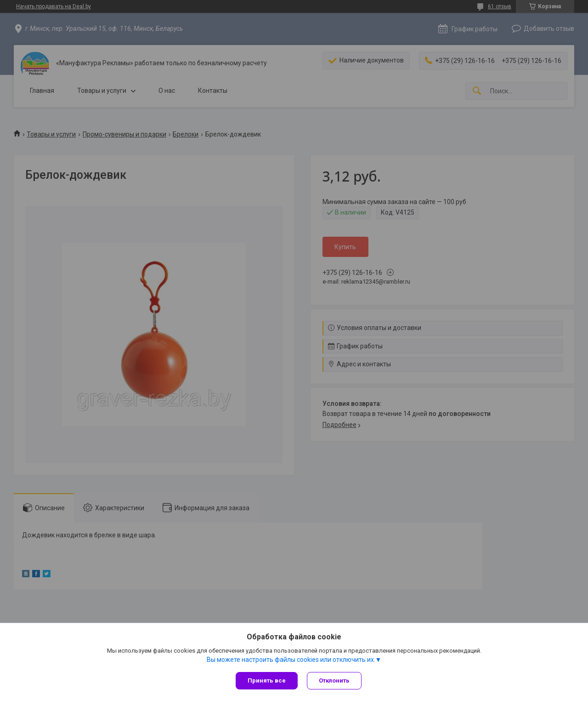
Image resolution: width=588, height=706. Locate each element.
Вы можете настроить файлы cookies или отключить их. (291, 660)
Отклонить (334, 680)
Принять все (267, 680)
